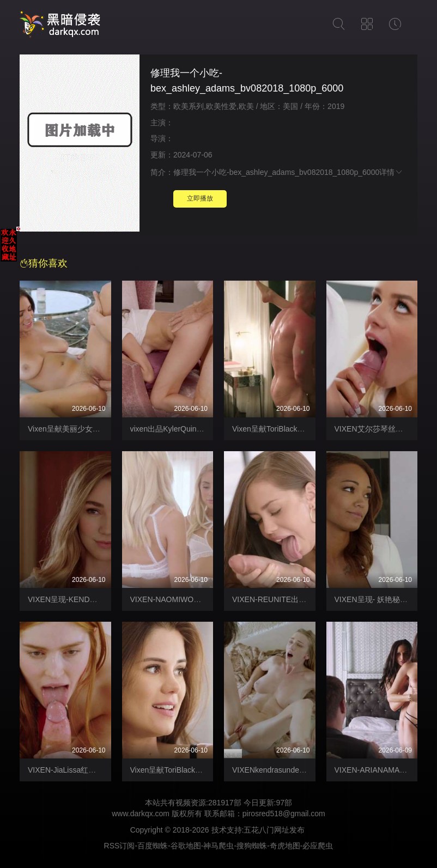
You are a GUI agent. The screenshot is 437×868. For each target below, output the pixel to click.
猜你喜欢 (44, 263)
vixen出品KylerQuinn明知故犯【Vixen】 (198, 429)
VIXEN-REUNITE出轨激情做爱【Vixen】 (302, 599)
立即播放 (200, 198)
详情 (391, 172)
